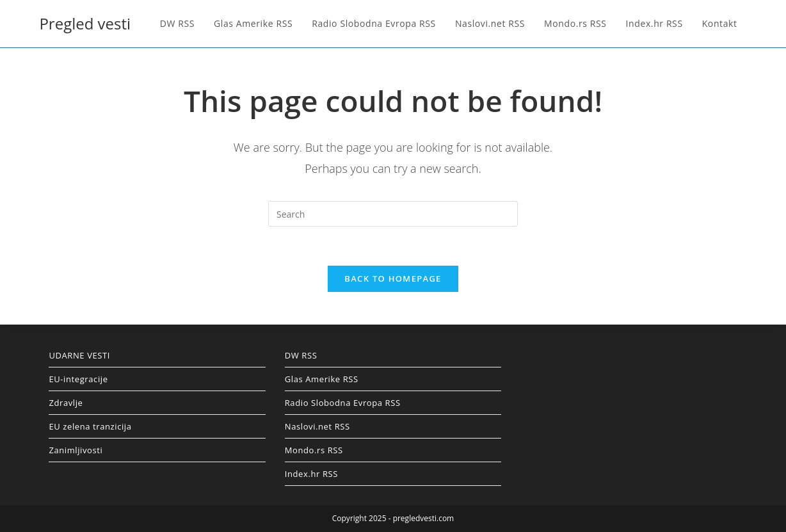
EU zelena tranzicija (90, 426)
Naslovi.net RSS (317, 426)
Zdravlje (66, 403)
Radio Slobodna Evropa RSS (343, 403)
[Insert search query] (393, 214)
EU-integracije (78, 379)
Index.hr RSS (311, 474)
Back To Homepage (393, 278)
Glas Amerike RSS (322, 379)
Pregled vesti (85, 23)
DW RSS (301, 355)
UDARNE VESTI (79, 355)
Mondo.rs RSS (314, 450)
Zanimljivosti (76, 450)
